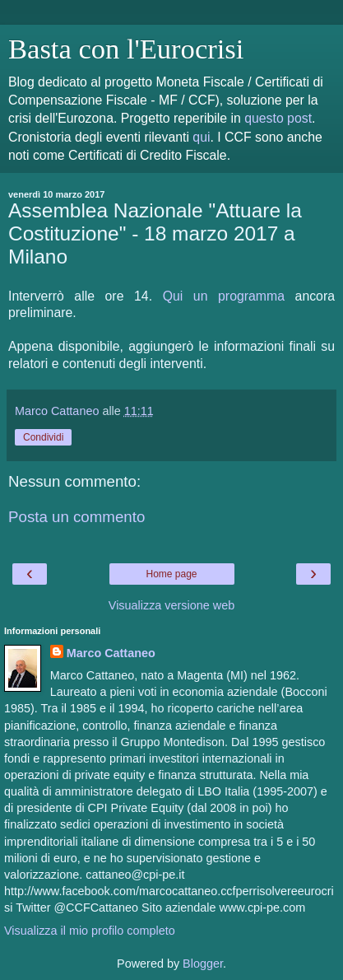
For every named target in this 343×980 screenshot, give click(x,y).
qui (201, 137)
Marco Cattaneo (111, 653)
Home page (171, 574)
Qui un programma (224, 296)
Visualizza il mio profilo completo (90, 931)
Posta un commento (76, 517)
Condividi (43, 437)
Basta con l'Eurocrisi (126, 49)
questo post (278, 118)
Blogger (203, 964)
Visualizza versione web (171, 605)
